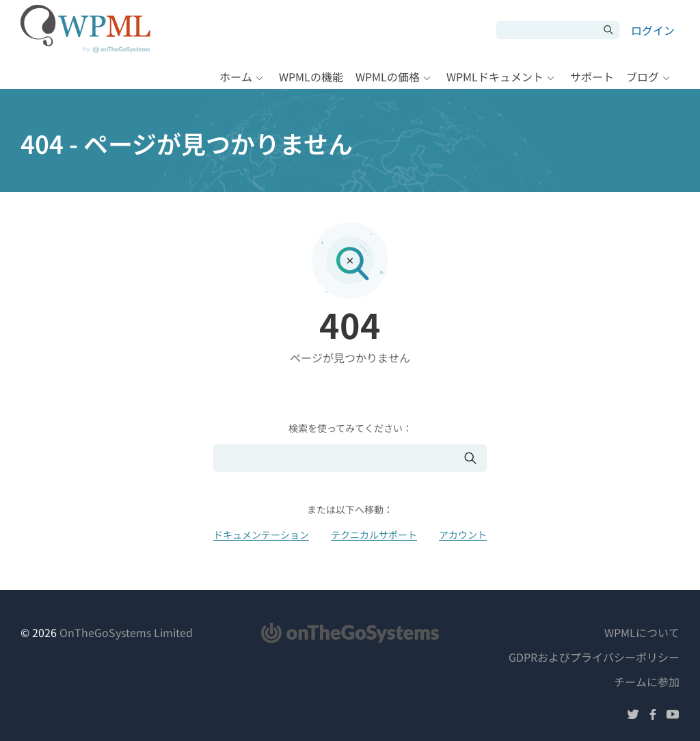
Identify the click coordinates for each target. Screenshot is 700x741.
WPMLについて (642, 632)
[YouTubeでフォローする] (673, 716)
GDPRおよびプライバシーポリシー (594, 657)
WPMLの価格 (388, 77)
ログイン (653, 30)
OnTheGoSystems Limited (126, 632)
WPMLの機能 (311, 77)
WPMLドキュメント (495, 77)
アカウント (463, 535)
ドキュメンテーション (261, 535)
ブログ (643, 77)
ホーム (236, 77)
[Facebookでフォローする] (653, 716)
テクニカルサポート (374, 535)
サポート (592, 77)
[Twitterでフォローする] (633, 716)
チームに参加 (647, 682)
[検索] (548, 30)
